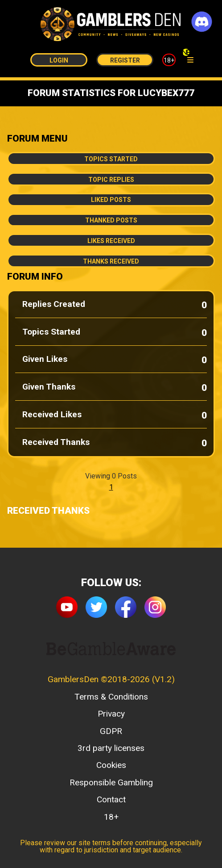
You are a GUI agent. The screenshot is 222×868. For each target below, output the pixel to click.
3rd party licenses (111, 748)
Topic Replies (111, 180)
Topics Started (111, 159)
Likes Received (111, 241)
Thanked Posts (111, 220)
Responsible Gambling (111, 782)
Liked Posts (111, 200)
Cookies (111, 765)
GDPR (111, 731)
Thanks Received (111, 261)
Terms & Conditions (111, 697)
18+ (169, 60)
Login (59, 60)
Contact (111, 799)
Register (125, 60)
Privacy (111, 714)
